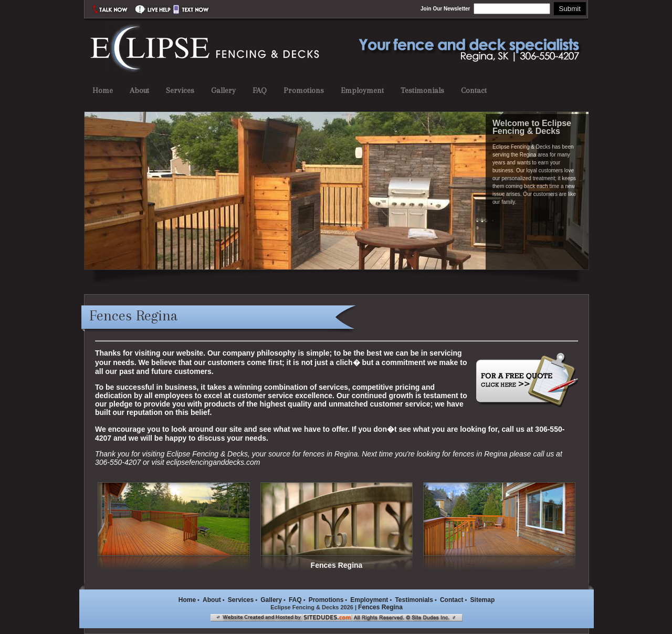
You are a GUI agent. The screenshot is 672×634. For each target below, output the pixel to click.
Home (103, 90)
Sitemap (483, 600)
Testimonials (422, 90)
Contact (474, 90)
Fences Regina (380, 607)
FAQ (260, 90)
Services (180, 90)
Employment (362, 90)
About (139, 90)
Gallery (223, 90)
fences (314, 454)
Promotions (304, 90)
